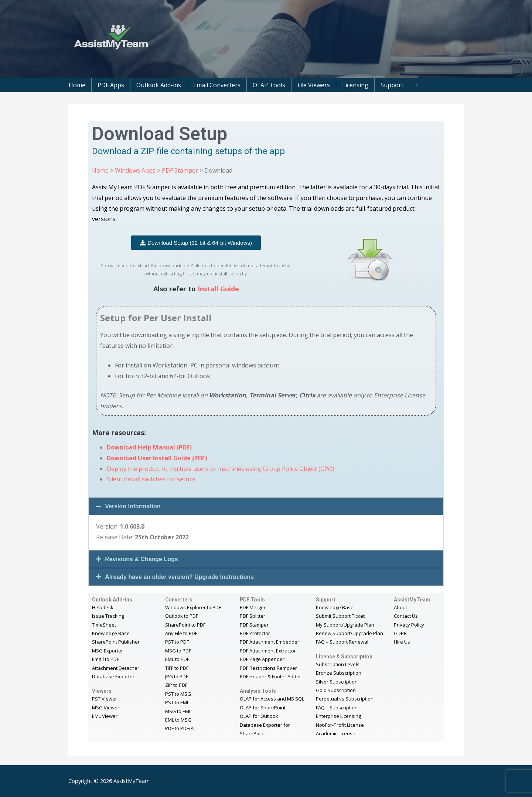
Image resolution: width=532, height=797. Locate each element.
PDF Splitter (253, 616)
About (400, 607)
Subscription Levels (338, 664)
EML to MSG (178, 720)
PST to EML (177, 702)
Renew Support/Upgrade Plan (349, 633)
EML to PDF (177, 659)
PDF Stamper (180, 170)
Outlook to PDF (182, 616)
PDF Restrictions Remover (268, 668)
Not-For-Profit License (340, 725)
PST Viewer (105, 699)
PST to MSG (178, 694)
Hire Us (402, 642)
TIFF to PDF (177, 668)
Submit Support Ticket (340, 616)
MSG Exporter (108, 651)
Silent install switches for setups (151, 479)
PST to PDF (177, 642)
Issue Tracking (108, 616)
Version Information (133, 506)
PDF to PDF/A (179, 728)
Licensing (355, 85)
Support (392, 85)
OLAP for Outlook (259, 716)
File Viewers (314, 85)
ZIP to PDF (176, 685)
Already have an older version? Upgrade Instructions (179, 577)
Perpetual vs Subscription (345, 699)
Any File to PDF (181, 633)
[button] (266, 506)
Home (77, 85)
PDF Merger (253, 607)
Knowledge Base (111, 633)
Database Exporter (113, 676)
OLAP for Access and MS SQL (272, 699)
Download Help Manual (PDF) (149, 447)
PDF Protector (255, 633)
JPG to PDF (177, 676)
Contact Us (406, 616)
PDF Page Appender (262, 659)
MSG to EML (178, 711)
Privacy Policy (409, 625)
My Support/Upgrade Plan (345, 625)
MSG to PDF (178, 651)
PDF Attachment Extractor (268, 651)
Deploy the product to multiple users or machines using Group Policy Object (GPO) (221, 469)
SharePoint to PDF (185, 625)
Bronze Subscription (339, 673)
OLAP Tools (269, 85)
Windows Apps (135, 170)
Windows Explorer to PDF (193, 607)
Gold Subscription (336, 690)
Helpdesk (103, 607)
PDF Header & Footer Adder (270, 676)
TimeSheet (104, 625)
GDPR (400, 633)
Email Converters (217, 85)
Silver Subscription (337, 682)
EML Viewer (105, 716)
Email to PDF (105, 659)
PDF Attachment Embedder (270, 642)
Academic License (336, 733)
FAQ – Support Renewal (342, 642)
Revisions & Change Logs (141, 559)
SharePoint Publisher (116, 642)
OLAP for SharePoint (263, 708)
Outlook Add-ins (159, 85)
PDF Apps (111, 85)
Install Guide (218, 289)
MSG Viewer (106, 708)
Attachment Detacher (116, 668)
